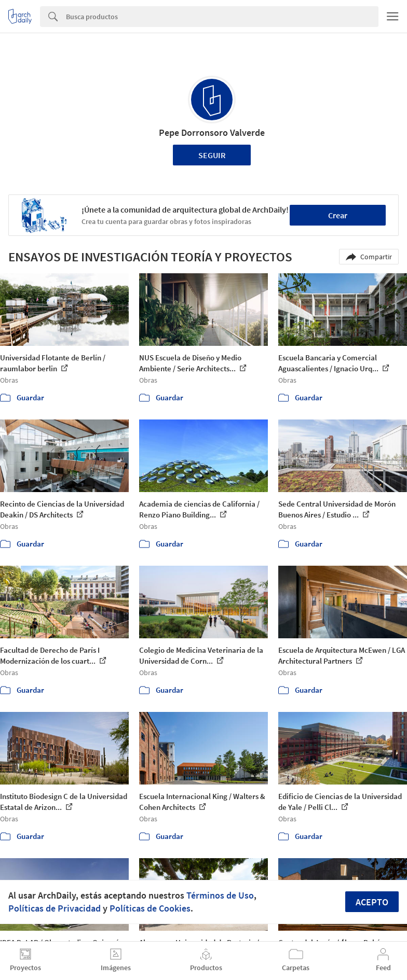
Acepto (372, 902)
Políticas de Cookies (150, 908)
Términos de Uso (220, 895)
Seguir (212, 155)
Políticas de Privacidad (55, 908)
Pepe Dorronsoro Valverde (212, 132)
